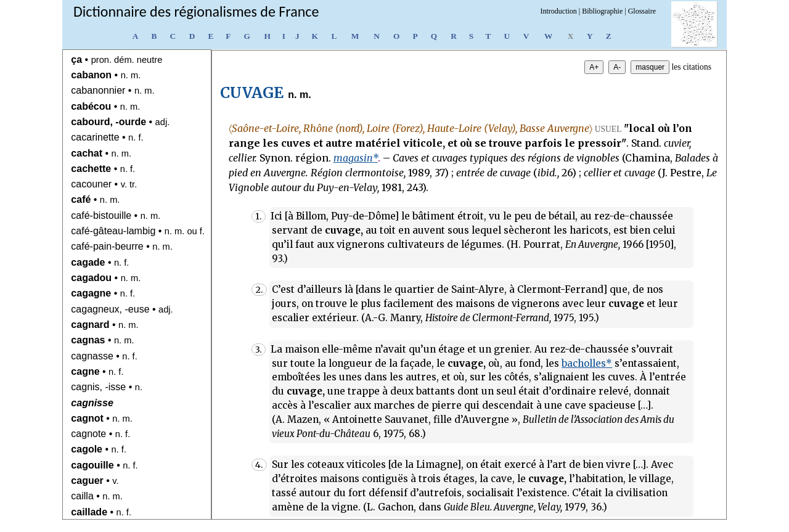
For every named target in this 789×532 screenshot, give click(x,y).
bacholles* (587, 363)
